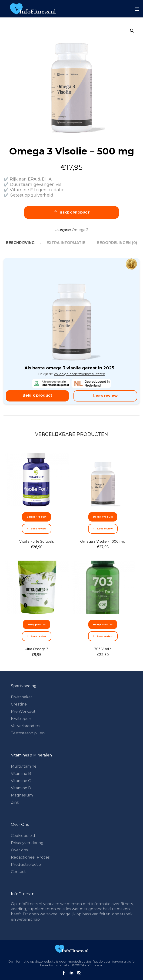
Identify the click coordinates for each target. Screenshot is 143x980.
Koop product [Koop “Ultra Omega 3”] (37, 624)
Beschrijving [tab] (20, 243)
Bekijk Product (71, 213)
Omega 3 (80, 230)
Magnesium (22, 795)
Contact (18, 872)
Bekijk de (72, 374)
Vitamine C (21, 781)
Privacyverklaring (27, 843)
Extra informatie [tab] (66, 243)
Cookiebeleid (23, 836)
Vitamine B (21, 774)
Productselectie (26, 865)
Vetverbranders (25, 726)
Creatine (19, 704)
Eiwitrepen (21, 719)
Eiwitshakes (22, 697)
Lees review (105, 396)
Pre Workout (23, 711)
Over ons (19, 850)
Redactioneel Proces (30, 857)
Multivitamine (24, 766)
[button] (132, 31)
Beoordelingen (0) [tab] (117, 243)
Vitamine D (21, 788)
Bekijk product (37, 395)
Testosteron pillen (28, 733)
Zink (15, 802)
